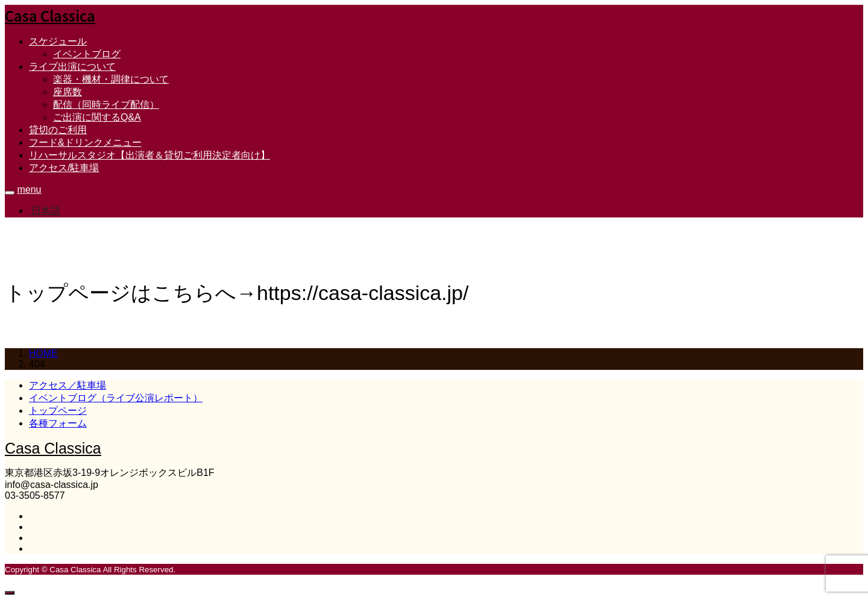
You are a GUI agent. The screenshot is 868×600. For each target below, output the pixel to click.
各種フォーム (58, 423)
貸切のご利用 (58, 130)
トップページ (58, 411)
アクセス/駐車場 (64, 168)
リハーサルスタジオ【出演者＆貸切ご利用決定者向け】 (149, 155)
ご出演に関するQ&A (97, 117)
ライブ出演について (72, 67)
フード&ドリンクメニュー (85, 142)
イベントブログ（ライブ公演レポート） (116, 398)
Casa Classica (50, 15)
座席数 (68, 92)
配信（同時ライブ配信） (106, 105)
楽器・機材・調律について (111, 79)
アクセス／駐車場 (68, 385)
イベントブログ (87, 54)
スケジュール (58, 41)
